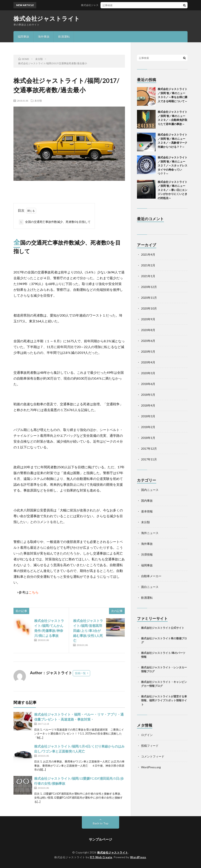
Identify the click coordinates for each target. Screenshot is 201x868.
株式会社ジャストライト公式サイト (163, 628)
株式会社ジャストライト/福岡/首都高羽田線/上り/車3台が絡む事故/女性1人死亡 (88, 631)
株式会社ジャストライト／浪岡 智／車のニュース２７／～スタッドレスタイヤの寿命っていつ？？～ (173, 165)
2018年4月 (148, 405)
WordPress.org (151, 767)
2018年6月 (148, 384)
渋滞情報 (147, 554)
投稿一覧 (80, 673)
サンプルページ (100, 839)
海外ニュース (150, 533)
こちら (34, 592)
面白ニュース (150, 587)
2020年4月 (148, 362)
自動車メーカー (151, 576)
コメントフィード (153, 756)
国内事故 (147, 501)
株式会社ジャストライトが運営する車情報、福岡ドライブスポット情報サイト (164, 700)
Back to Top (101, 823)
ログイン (147, 735)
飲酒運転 (64, 37)
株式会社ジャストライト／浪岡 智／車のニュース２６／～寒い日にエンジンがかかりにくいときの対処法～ (173, 190)
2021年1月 (148, 276)
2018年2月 (148, 427)
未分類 (38, 101)
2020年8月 (148, 330)
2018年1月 (148, 438)
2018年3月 (148, 416)
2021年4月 (148, 254)
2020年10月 (149, 308)
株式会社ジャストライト (47, 18)
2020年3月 (148, 373)
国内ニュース (150, 490)
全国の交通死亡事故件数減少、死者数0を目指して (55, 222)
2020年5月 (148, 351)
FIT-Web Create (101, 857)
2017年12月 (149, 449)
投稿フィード (150, 746)
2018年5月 (148, 395)
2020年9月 (148, 319)
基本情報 (147, 511)
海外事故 (44, 37)
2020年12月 (149, 287)
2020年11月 (149, 298)
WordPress (138, 857)
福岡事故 (23, 37)
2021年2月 (148, 265)
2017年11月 (149, 459)
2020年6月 (148, 341)
